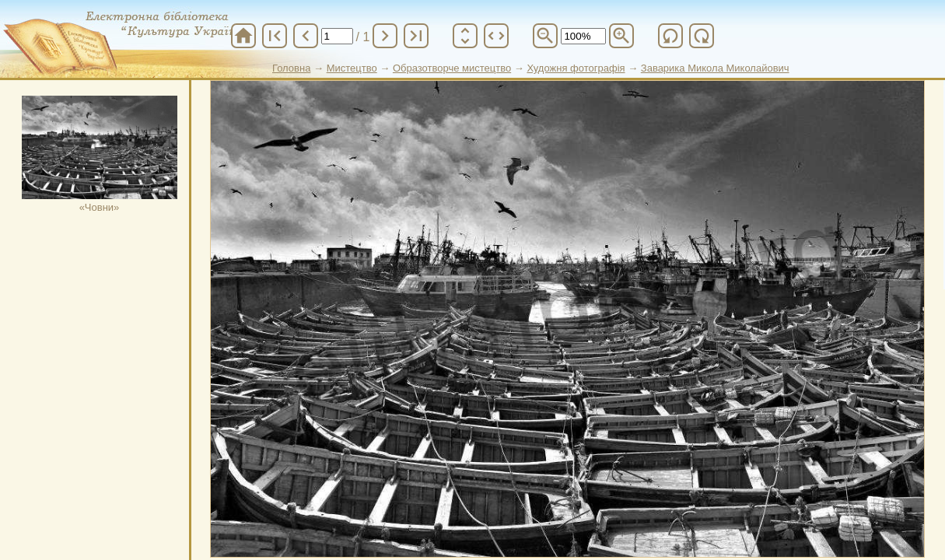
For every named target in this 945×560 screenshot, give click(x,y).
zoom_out (545, 36)
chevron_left (306, 36)
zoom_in (621, 36)
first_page (275, 36)
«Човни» (100, 154)
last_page (416, 36)
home (243, 36)
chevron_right (385, 36)
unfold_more (465, 36)
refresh (670, 36)
